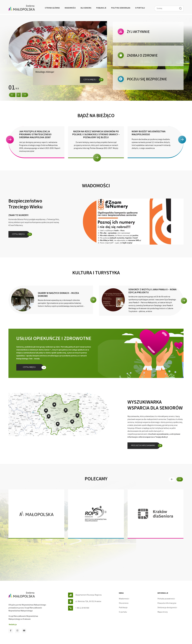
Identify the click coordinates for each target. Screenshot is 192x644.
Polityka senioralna (121, 8)
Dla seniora (86, 8)
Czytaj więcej (90, 80)
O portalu (140, 8)
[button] (12, 95)
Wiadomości (70, 8)
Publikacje (101, 8)
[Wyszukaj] (180, 8)
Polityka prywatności (166, 599)
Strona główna (52, 8)
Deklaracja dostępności (167, 608)
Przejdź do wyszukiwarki (143, 446)
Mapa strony (163, 612)
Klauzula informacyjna (167, 603)
